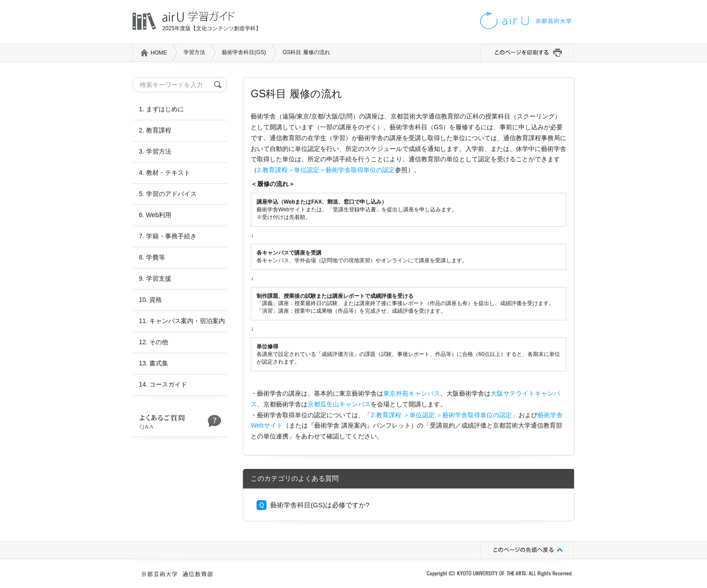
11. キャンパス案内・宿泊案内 (182, 321)
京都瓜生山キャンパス (339, 404)
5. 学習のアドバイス (168, 194)
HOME (159, 53)
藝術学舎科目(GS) (244, 52)
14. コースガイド (163, 384)
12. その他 (154, 342)
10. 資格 (150, 300)
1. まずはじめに (161, 109)
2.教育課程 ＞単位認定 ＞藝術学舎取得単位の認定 (441, 415)
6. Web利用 (155, 215)
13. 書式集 (154, 363)
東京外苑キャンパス (412, 393)
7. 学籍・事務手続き (168, 236)
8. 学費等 (152, 257)
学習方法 (194, 52)
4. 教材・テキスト (165, 173)
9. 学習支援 (155, 278)
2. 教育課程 (155, 130)
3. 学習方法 (155, 151)
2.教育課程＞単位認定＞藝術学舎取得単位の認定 (326, 170)
